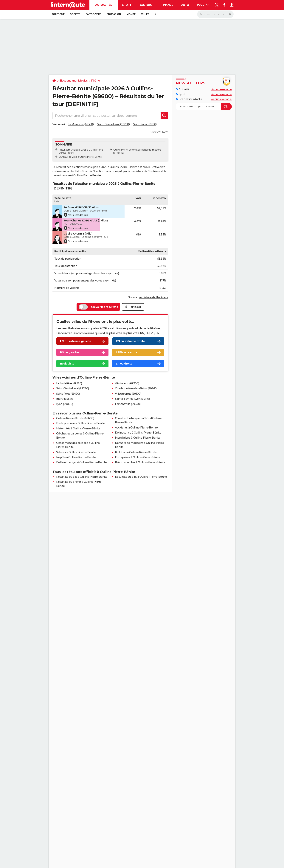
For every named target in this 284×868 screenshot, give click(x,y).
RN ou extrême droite (130, 341)
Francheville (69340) (128, 404)
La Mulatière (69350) (81, 124)
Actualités (104, 5)
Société (75, 14)
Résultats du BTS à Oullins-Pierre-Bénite (141, 477)
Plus (203, 5)
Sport (127, 5)
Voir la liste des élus (76, 215)
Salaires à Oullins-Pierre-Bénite (76, 452)
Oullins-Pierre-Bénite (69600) (75, 418)
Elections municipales (74, 81)
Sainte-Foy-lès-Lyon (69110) (132, 399)
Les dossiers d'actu (189, 99)
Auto (185, 5)
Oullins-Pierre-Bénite (125, 150)
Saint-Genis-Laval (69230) (113, 124)
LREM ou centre (127, 353)
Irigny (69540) (65, 399)
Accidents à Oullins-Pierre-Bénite (136, 428)
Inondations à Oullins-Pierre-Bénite (138, 438)
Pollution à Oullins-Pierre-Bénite (136, 452)
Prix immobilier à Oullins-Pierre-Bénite (140, 462)
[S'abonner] (204, 107)
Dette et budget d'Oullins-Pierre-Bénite (82, 462)
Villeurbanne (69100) (128, 394)
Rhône (96, 81)
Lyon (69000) (65, 404)
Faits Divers (93, 14)
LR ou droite (124, 364)
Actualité (183, 89)
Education (114, 14)
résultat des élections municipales (78, 167)
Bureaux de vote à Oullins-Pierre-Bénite (80, 157)
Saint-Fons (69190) (145, 124)
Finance (167, 5)
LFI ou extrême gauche (76, 341)
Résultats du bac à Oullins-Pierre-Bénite (82, 477)
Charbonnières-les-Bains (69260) (136, 388)
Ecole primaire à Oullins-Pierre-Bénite (81, 423)
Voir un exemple (221, 89)
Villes (145, 14)
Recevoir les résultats (98, 307)
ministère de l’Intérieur (154, 297)
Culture (146, 5)
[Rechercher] (215, 14)
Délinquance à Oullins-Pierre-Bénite (138, 433)
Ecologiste (67, 364)
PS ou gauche (69, 353)
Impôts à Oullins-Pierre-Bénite (76, 457)
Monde (131, 14)
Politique (58, 14)
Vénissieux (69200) (127, 383)
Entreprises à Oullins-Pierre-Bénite (138, 457)
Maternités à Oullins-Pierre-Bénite (78, 428)
